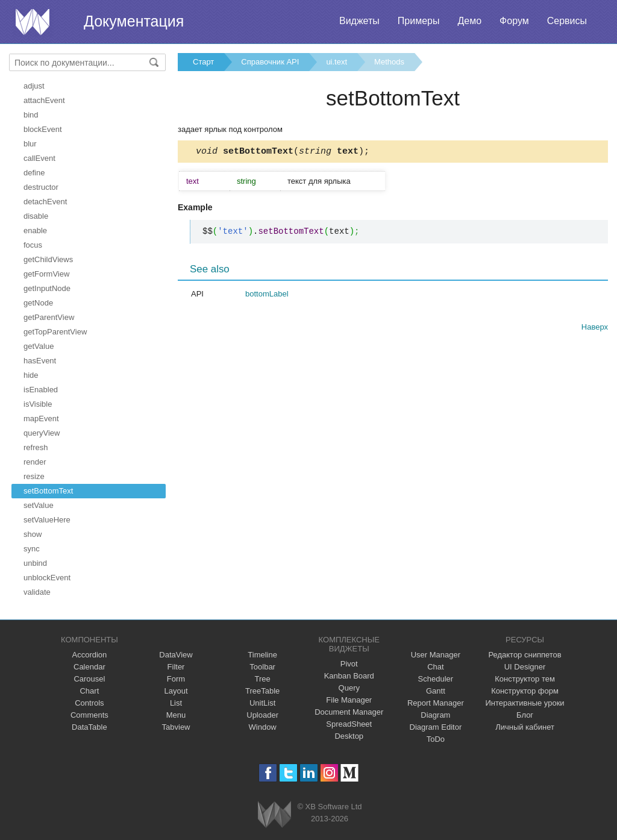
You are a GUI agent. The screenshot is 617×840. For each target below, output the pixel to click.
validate (37, 592)
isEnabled (41, 390)
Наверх (595, 329)
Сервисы (567, 21)
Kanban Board (349, 676)
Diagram (435, 715)
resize (34, 476)
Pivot (349, 664)
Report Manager (436, 703)
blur (30, 144)
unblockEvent (47, 578)
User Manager (436, 655)
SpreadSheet (349, 724)
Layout (176, 691)
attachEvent (44, 100)
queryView (42, 433)
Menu (176, 715)
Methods (389, 62)
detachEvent (45, 202)
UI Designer (525, 667)
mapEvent (41, 418)
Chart (89, 691)
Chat (435, 667)
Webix (274, 814)
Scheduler (436, 679)
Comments (89, 715)
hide (31, 375)
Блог (525, 715)
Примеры (419, 21)
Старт (203, 62)
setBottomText (48, 491)
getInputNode (47, 288)
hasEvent (40, 361)
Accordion (89, 655)
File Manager (349, 700)
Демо (469, 21)
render (35, 462)
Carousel (89, 679)
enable (35, 230)
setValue (39, 505)
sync (32, 549)
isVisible (38, 404)
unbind (35, 563)
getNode (38, 303)
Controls (89, 703)
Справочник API (270, 62)
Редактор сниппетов (525, 655)
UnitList (262, 703)
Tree (263, 679)
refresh (36, 447)
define (34, 173)
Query (349, 688)
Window (263, 727)
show (33, 534)
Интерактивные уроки (525, 703)
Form (176, 679)
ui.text (337, 62)
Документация (134, 21)
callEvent (39, 158)
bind (31, 115)
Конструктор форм (525, 691)
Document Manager (349, 712)
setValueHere (47, 520)
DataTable (89, 727)
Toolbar (262, 667)
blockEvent (43, 129)
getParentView (49, 317)
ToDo (436, 739)
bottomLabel (267, 296)
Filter (176, 667)
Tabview (176, 727)
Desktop (349, 736)
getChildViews (48, 259)
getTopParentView (55, 332)
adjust (34, 86)
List (176, 703)
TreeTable (262, 691)
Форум (514, 21)
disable (36, 216)
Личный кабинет (525, 727)
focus (33, 245)
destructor (41, 187)
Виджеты (359, 21)
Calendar (89, 667)
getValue (39, 346)
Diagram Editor (436, 727)
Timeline (262, 655)
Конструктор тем (525, 679)
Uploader (262, 715)
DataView (176, 655)
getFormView (46, 274)
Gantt (436, 691)
